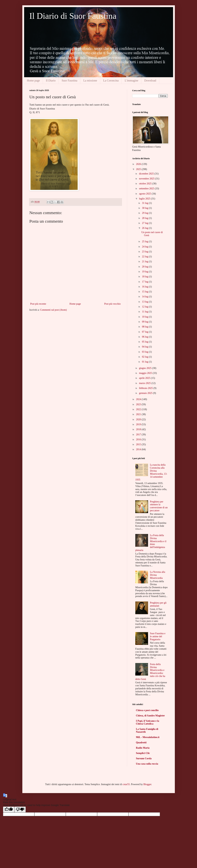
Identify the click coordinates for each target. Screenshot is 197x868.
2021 (139, 414)
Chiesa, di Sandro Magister (150, 716)
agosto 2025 (145, 194)
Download (150, 80)
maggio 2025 (146, 373)
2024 (139, 399)
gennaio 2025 (146, 393)
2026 (139, 164)
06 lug (145, 337)
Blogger (147, 784)
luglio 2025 (145, 199)
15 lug (145, 292)
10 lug (145, 317)
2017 (139, 435)
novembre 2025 (147, 179)
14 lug (145, 297)
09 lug (145, 322)
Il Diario (51, 80)
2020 (139, 419)
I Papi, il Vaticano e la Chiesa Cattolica (148, 722)
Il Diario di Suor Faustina (73, 16)
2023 (139, 404)
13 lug (145, 302)
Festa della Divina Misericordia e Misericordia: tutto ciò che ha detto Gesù (150, 672)
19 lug (145, 272)
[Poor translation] (20, 809)
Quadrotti (141, 743)
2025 (139, 169)
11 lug (145, 312)
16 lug (145, 287)
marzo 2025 (145, 383)
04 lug (145, 347)
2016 (139, 439)
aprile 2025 (145, 378)
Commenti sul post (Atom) (53, 310)
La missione (90, 80)
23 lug (145, 252)
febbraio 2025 (146, 388)
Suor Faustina (69, 80)
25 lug (145, 241)
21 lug (145, 261)
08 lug (145, 327)
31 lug (145, 203)
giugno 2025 (146, 368)
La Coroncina (111, 80)
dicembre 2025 (147, 174)
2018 (139, 429)
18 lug (145, 277)
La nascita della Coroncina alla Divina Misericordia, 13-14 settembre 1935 (151, 472)
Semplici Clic (143, 753)
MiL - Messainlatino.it (148, 737)
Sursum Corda (144, 758)
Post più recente (38, 304)
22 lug (145, 257)
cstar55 (126, 784)
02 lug (145, 357)
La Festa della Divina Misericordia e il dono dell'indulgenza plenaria (151, 543)
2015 (139, 444)
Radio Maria (143, 748)
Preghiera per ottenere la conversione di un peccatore (159, 506)
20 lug (145, 267)
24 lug (145, 247)
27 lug (145, 223)
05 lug (145, 342)
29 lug (145, 213)
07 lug (145, 332)
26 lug (145, 228)
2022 (139, 409)
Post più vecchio (113, 304)
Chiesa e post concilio (147, 710)
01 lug (145, 362)
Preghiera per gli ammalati (158, 604)
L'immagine (131, 80)
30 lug (145, 208)
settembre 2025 (147, 189)
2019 (139, 424)
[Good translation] (9, 809)
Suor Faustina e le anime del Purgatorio (158, 636)
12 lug (145, 307)
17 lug (145, 282)
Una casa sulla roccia (147, 764)
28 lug (145, 218)
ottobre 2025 (146, 184)
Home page (33, 80)
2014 (139, 449)
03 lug (145, 352)
